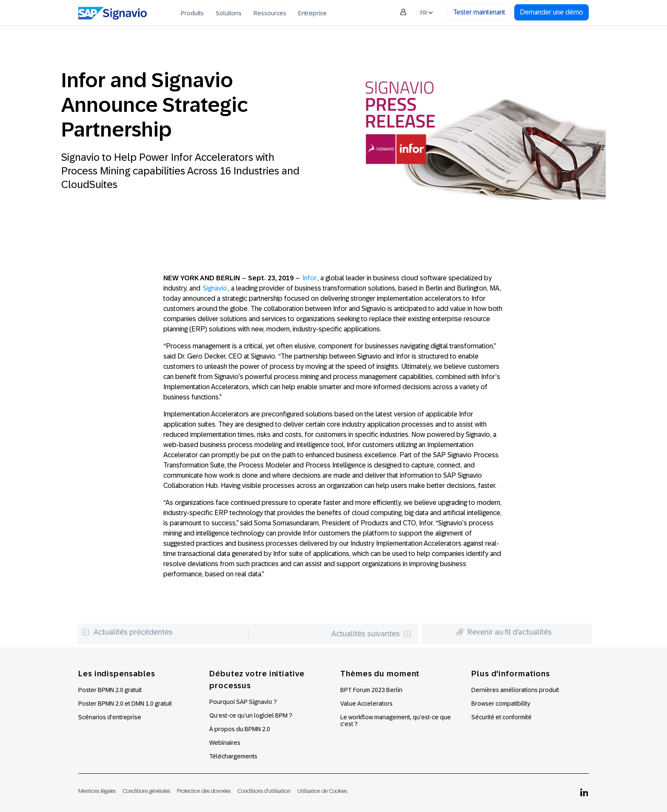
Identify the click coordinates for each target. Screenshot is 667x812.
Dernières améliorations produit (515, 690)
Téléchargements (233, 756)
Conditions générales (146, 791)
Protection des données (204, 791)
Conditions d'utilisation (264, 791)
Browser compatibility (501, 704)
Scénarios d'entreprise (110, 717)
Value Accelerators (366, 704)
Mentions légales (97, 791)
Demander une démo (552, 12)
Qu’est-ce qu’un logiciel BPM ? (251, 715)
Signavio (215, 288)
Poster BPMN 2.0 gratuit (110, 690)
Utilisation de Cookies (322, 791)
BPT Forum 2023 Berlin (371, 690)
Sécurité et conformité (502, 717)
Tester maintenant (479, 12)
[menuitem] (192, 13)
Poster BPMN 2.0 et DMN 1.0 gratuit (125, 704)
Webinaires (225, 743)
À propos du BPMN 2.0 (240, 729)
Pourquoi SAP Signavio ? (243, 702)
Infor (309, 278)
